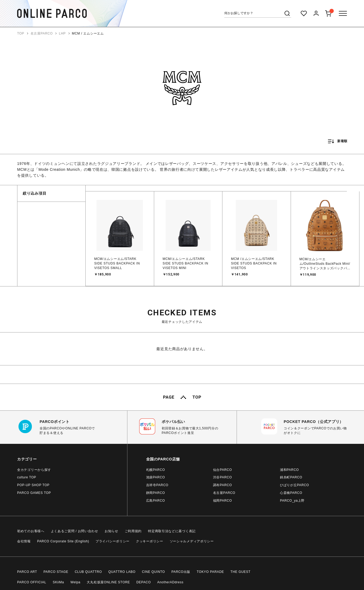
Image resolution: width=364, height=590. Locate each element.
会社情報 (24, 541)
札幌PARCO (156, 470)
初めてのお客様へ (31, 531)
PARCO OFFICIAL (32, 582)
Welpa (75, 582)
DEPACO (144, 582)
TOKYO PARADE (210, 572)
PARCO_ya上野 (292, 501)
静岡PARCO (156, 493)
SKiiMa (58, 582)
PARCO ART (27, 572)
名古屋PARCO (224, 493)
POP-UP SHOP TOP (33, 485)
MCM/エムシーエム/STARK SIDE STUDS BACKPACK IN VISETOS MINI (186, 263)
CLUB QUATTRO (88, 572)
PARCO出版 (181, 572)
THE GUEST (240, 572)
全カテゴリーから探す (34, 470)
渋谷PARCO (223, 477)
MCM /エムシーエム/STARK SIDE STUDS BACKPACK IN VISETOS (254, 263)
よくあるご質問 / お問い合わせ (75, 531)
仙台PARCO (223, 470)
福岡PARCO (223, 501)
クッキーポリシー (150, 541)
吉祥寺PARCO (157, 485)
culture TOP (27, 477)
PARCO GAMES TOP (34, 493)
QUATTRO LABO (122, 572)
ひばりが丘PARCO (295, 485)
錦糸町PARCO (291, 477)
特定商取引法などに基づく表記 (172, 531)
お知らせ (111, 531)
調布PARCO (223, 485)
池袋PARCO (156, 477)
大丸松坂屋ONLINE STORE (108, 582)
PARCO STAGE (56, 572)
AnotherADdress (170, 582)
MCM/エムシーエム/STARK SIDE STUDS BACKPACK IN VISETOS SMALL (117, 263)
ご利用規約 (133, 531)
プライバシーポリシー (113, 541)
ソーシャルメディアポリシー (192, 541)
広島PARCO (156, 501)
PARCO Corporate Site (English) (63, 541)
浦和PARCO (289, 470)
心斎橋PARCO (291, 493)
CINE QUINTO (153, 572)
